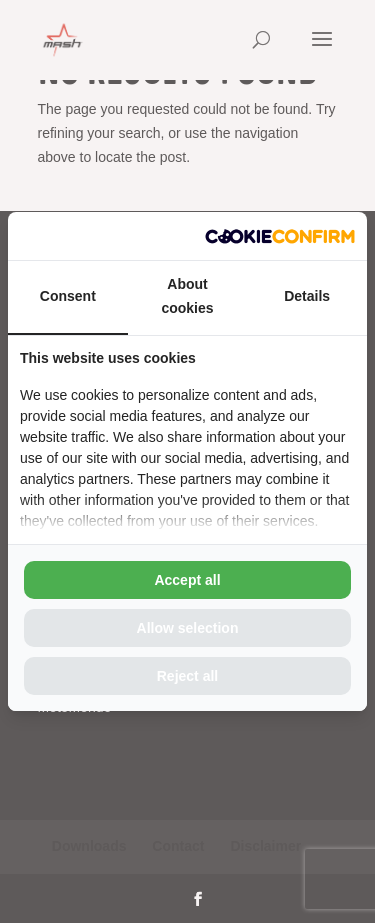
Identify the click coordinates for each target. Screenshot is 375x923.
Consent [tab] (68, 296)
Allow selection (188, 628)
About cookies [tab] (187, 296)
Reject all (187, 676)
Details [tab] (307, 296)
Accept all (187, 580)
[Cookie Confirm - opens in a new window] (280, 236)
